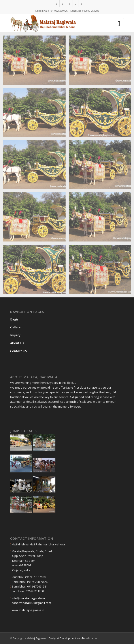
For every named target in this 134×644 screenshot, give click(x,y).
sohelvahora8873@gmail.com (31, 603)
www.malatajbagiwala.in (28, 610)
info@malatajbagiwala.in (28, 598)
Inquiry (15, 335)
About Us (17, 343)
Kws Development (88, 638)
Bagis (14, 319)
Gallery (15, 327)
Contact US (19, 351)
